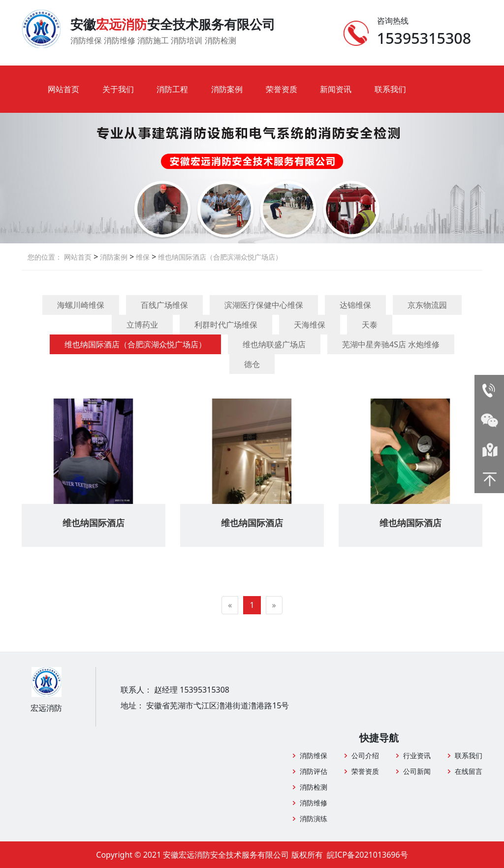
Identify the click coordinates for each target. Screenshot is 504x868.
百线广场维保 (164, 305)
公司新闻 (417, 771)
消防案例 (227, 89)
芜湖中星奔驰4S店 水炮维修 (391, 344)
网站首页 (63, 89)
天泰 (370, 325)
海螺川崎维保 (81, 305)
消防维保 (314, 755)
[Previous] (230, 605)
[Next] (274, 605)
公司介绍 (365, 755)
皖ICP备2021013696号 (367, 855)
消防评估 (314, 771)
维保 (142, 257)
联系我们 (390, 89)
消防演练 (314, 818)
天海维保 (310, 325)
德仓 (252, 364)
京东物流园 (427, 305)
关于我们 (118, 89)
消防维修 (314, 803)
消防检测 (314, 787)
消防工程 (172, 89)
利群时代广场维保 (226, 325)
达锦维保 (355, 305)
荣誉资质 (282, 89)
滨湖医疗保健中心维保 (264, 305)
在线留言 (469, 771)
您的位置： (45, 257)
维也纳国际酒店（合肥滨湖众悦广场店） (219, 257)
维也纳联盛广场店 (274, 344)
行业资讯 (417, 755)
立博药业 (142, 325)
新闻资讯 (336, 89)
